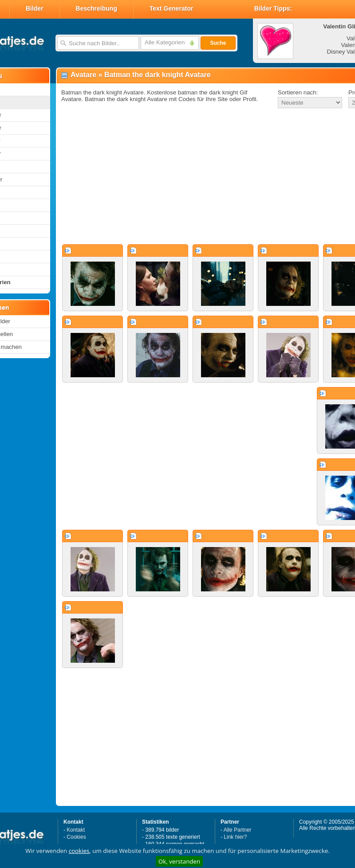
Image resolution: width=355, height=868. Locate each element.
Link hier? (235, 837)
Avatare (83, 75)
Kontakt (76, 830)
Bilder (35, 8)
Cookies (76, 837)
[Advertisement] (188, 177)
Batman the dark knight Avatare (158, 75)
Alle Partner (238, 830)
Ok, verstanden (179, 861)
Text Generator (172, 8)
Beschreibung (97, 8)
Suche (218, 43)
